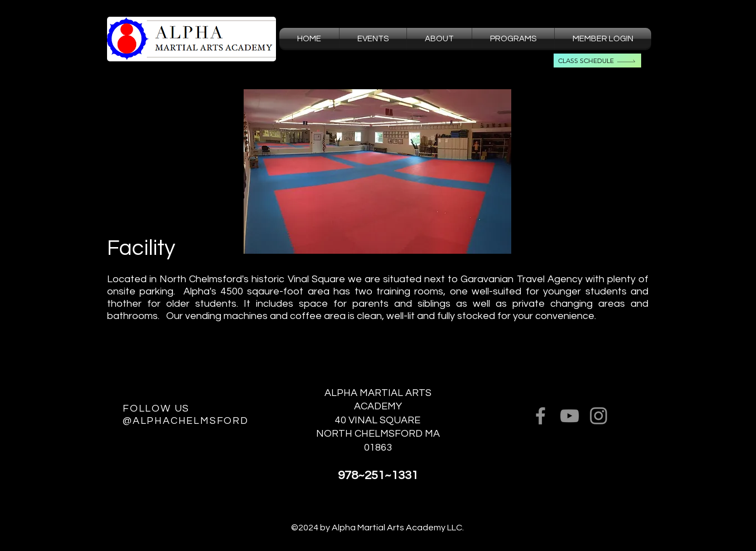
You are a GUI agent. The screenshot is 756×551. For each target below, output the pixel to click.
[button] (439, 39)
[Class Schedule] (597, 61)
